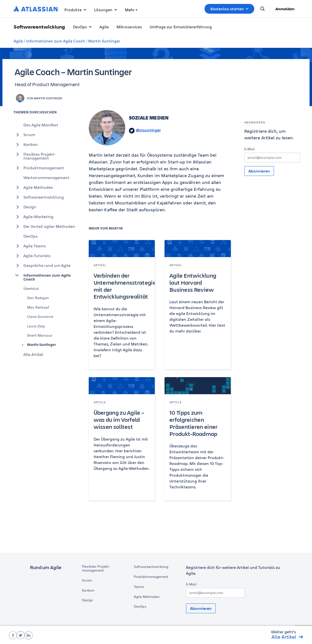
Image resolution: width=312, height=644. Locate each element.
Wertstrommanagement (46, 177)
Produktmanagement (39, 168)
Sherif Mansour (40, 335)
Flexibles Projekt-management (35, 155)
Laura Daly (36, 326)
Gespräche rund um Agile (42, 265)
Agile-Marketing (34, 217)
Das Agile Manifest (41, 125)
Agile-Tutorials (32, 256)
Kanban (26, 144)
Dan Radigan (38, 298)
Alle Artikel (33, 354)
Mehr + (131, 10)
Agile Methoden (33, 187)
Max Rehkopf (38, 307)
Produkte (75, 10)
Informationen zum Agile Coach (56, 41)
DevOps (82, 27)
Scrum (24, 135)
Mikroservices (129, 27)
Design (25, 207)
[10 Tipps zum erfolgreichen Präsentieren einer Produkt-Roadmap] (198, 439)
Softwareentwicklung (39, 197)
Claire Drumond (40, 317)
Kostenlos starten (229, 9)
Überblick (31, 288)
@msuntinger (145, 130)
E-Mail (249, 149)
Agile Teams (30, 246)
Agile (104, 27)
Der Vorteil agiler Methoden (44, 226)
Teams (139, 587)
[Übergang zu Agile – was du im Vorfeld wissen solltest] (122, 439)
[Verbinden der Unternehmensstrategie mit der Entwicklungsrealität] (122, 305)
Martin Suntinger (104, 41)
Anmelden (285, 9)
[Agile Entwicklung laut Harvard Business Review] (198, 305)
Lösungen (106, 10)
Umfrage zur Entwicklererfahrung (181, 27)
